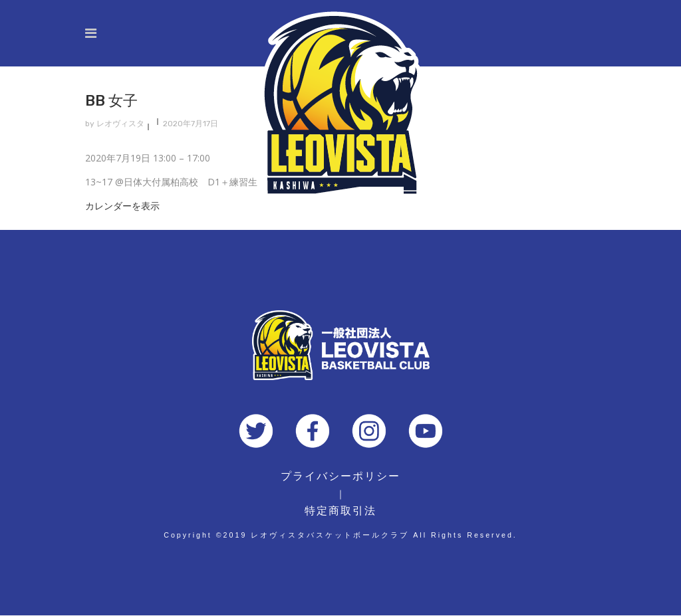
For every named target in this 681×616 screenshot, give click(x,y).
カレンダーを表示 (122, 206)
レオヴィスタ (120, 124)
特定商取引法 (340, 511)
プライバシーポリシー (340, 476)
